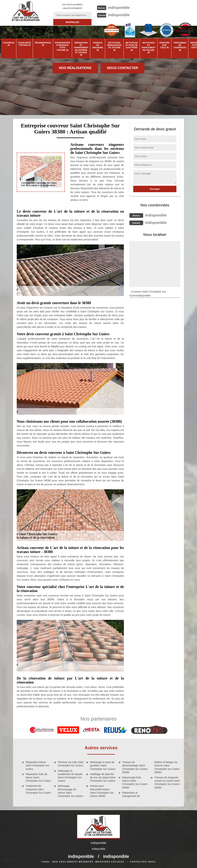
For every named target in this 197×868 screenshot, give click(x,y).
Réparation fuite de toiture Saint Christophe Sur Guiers (38, 777)
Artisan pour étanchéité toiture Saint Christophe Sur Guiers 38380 (102, 791)
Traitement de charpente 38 (180, 46)
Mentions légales (110, 862)
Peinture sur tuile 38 (164, 45)
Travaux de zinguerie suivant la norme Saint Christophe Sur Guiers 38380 (167, 782)
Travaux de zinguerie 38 (98, 46)
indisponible (119, 8)
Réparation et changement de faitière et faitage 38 (81, 49)
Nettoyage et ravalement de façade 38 (149, 48)
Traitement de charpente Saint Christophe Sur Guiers (38, 789)
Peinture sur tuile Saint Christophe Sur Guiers (71, 764)
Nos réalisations (75, 68)
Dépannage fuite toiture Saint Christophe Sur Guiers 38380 (135, 782)
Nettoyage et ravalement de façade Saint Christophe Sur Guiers (70, 776)
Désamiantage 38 (43, 44)
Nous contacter (123, 68)
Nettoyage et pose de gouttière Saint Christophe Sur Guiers (103, 765)
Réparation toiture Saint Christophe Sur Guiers (37, 765)
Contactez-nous (143, 862)
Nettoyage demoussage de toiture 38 (114, 46)
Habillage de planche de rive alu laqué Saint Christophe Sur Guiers (103, 777)
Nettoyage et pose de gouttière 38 (132, 46)
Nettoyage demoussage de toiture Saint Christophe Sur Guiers (70, 791)
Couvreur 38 (9, 44)
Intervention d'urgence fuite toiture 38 (62, 46)
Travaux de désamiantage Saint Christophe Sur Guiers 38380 (135, 767)
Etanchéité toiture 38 (25, 44)
